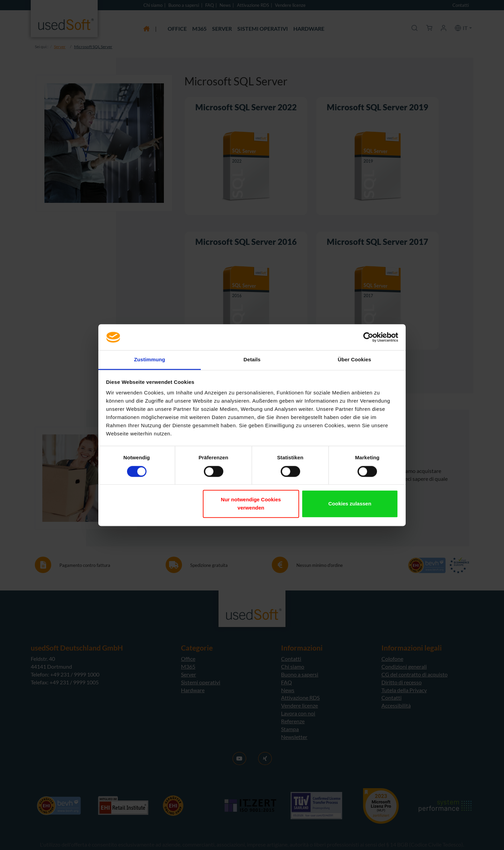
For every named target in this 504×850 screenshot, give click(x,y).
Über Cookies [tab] (354, 360)
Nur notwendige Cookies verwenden (251, 504)
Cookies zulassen (350, 504)
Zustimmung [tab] (150, 360)
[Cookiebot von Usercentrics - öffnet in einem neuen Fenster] (368, 337)
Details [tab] (252, 360)
